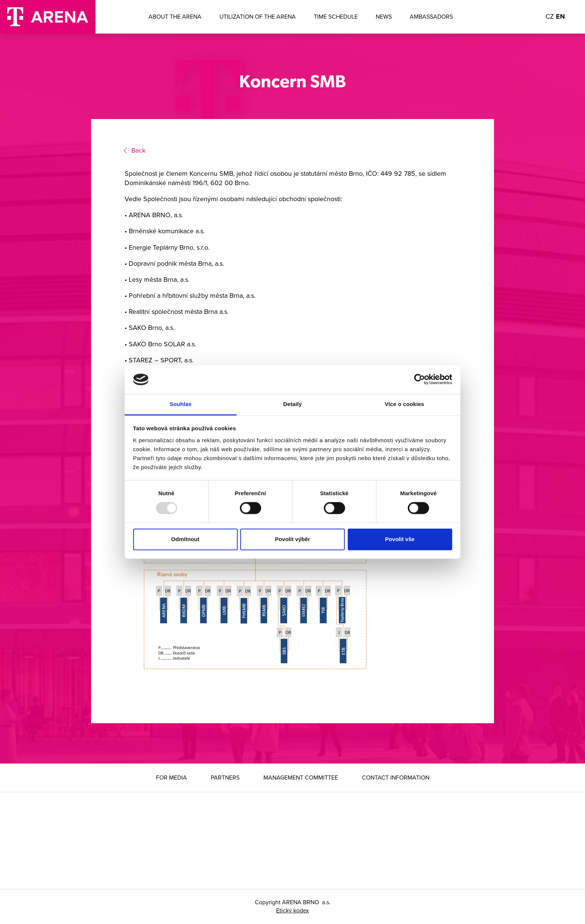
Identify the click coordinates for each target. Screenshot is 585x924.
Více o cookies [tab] (404, 404)
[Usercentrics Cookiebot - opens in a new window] (420, 380)
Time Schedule (336, 17)
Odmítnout (185, 539)
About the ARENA (175, 17)
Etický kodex (292, 911)
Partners (225, 778)
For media (171, 778)
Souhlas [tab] (180, 404)
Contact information (396, 778)
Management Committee (301, 778)
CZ (550, 16)
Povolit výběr (292, 539)
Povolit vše (400, 539)
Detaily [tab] (292, 404)
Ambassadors (431, 17)
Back (138, 150)
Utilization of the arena (258, 17)
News (384, 17)
